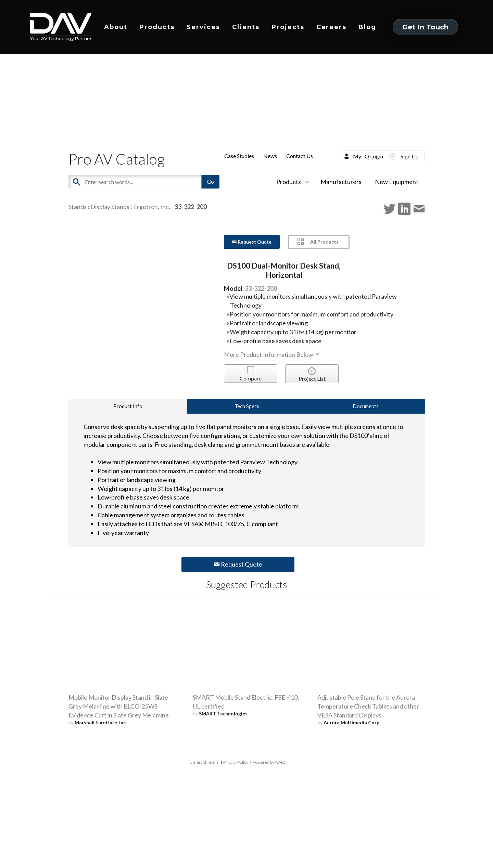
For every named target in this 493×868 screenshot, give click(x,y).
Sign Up (410, 156)
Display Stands (110, 207)
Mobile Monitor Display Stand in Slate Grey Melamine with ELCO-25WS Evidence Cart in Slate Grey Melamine (119, 706)
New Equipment (397, 182)
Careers (331, 27)
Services (203, 27)
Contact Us (300, 156)
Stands (78, 207)
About (116, 27)
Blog (367, 27)
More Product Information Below (272, 354)
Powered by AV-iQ (269, 762)
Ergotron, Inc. (152, 207)
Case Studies (239, 156)
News (270, 156)
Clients (246, 27)
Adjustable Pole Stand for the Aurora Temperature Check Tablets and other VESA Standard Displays (368, 706)
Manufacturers (341, 182)
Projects (288, 27)
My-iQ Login (368, 156)
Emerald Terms (205, 762)
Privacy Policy (236, 762)
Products (157, 27)
